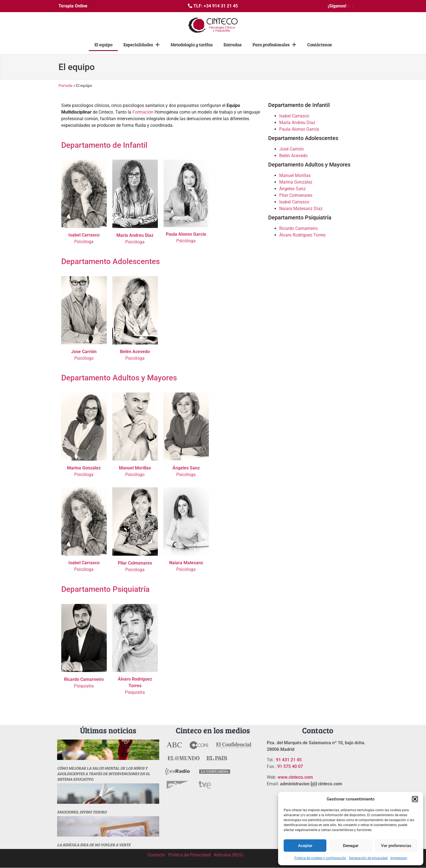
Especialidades (141, 45)
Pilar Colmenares (296, 195)
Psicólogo (84, 358)
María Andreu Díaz (297, 123)
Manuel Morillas (295, 175)
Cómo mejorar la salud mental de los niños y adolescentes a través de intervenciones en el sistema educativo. (104, 774)
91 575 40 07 (290, 766)
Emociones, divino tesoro (82, 812)
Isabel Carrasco (294, 116)
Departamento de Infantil (104, 145)
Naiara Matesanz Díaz (301, 209)
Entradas (232, 45)
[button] (415, 799)
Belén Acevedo (293, 156)
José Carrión (291, 149)
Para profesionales (274, 45)
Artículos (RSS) (229, 855)
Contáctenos (319, 45)
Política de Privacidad (189, 855)
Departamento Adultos (100, 378)
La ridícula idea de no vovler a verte (94, 845)
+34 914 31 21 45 (221, 6)
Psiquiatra (135, 686)
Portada (66, 85)
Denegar (351, 846)
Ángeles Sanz (292, 189)
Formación (143, 112)
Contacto (156, 855)
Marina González (296, 182)
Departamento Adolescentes (111, 261)
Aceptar (305, 846)
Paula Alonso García (299, 129)
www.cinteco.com (295, 777)
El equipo (103, 45)
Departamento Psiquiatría (105, 589)
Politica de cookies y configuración (320, 858)
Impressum (399, 858)
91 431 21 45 (289, 760)
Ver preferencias (396, 846)
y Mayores (159, 378)
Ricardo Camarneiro (299, 228)
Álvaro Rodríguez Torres (302, 235)
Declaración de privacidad (368, 858)
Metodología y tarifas (191, 45)
